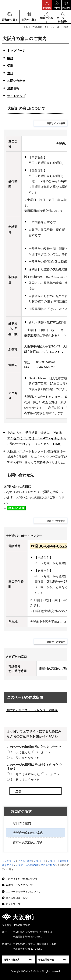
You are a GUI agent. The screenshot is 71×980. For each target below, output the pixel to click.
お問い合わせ (16, 81)
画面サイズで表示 (56, 123)
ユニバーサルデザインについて (23, 892)
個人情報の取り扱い (17, 898)
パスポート (40, 861)
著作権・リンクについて (19, 885)
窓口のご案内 (22, 812)
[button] (47, 5)
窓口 (10, 73)
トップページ (16, 51)
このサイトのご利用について (22, 879)
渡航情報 (13, 88)
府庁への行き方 (12, 960)
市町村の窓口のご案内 (28, 843)
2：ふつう (43, 752)
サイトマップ (16, 96)
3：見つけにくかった (25, 780)
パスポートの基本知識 (27, 865)
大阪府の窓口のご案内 (28, 833)
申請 (10, 58)
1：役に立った (21, 752)
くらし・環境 (25, 861)
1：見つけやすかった (25, 774)
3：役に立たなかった (25, 758)
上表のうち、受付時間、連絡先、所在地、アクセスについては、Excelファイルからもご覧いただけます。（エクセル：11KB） (37, 438)
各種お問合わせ (46, 960)
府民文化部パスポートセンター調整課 (32, 710)
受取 (10, 66)
